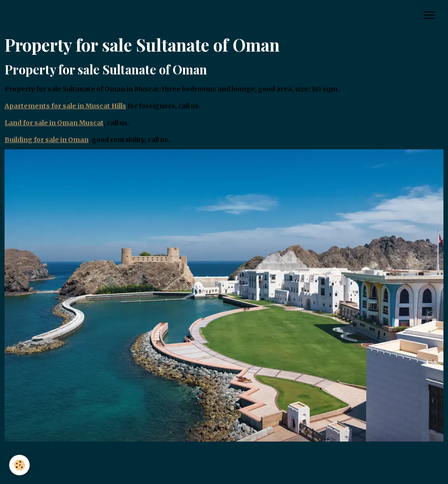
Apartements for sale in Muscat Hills (65, 106)
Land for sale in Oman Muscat (54, 123)
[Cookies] (19, 465)
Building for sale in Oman (47, 140)
